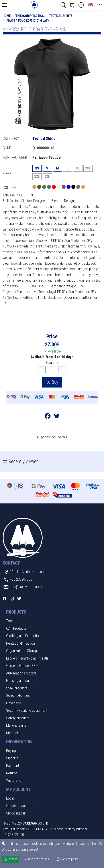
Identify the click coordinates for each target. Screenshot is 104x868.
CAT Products (16, 628)
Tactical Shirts (61, 16)
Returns (12, 773)
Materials (13, 733)
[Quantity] (52, 370)
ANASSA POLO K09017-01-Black (28, 21)
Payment (13, 765)
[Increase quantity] (62, 370)
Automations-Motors (21, 673)
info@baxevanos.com (26, 587)
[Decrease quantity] (42, 370)
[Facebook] (5, 599)
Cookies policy (68, 859)
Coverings (14, 703)
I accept (10, 859)
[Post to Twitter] (57, 416)
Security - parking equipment (27, 710)
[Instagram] (12, 599)
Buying (11, 750)
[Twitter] (19, 599)
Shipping (12, 758)
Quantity (52, 363)
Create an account (20, 806)
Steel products (17, 688)
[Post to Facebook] (48, 416)
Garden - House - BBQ (22, 666)
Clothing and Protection (23, 636)
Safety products (18, 718)
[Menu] (5, 5)
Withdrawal (14, 780)
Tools (10, 621)
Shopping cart (16, 813)
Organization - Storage (22, 651)
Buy (54, 382)
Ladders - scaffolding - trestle (27, 658)
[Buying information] (81, 5)
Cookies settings (37, 859)
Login (10, 798)
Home (7, 16)
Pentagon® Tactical (30, 16)
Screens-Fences (18, 695)
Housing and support (21, 680)
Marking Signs (16, 725)
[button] (63, 5)
